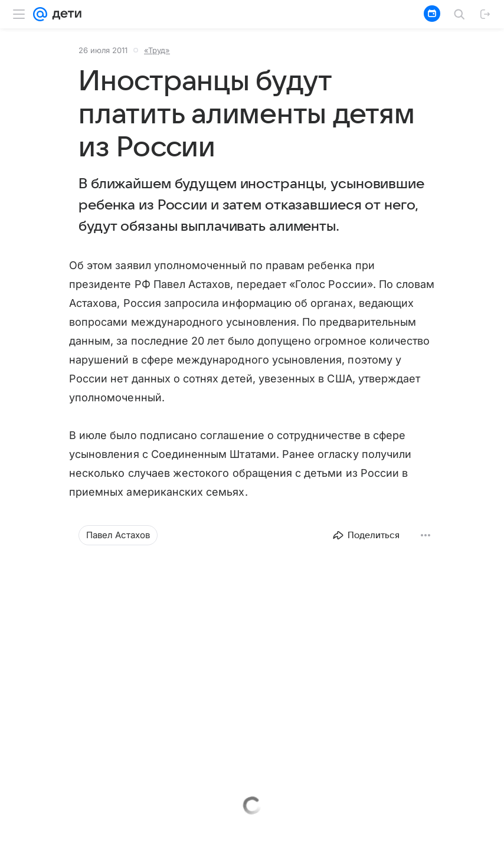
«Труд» (157, 50)
